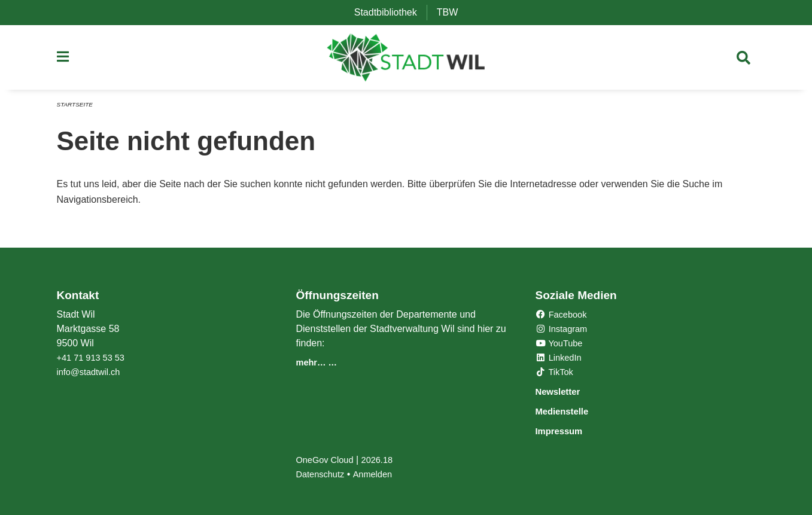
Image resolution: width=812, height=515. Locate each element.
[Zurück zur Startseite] (406, 60)
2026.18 (384, 460)
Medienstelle (569, 412)
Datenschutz (322, 474)
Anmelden (379, 474)
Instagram (564, 330)
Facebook (563, 316)
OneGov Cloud (327, 460)
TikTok (556, 374)
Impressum (565, 431)
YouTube (561, 345)
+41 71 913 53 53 (94, 359)
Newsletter (564, 393)
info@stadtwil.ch (92, 374)
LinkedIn (560, 359)
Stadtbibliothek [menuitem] (390, 12)
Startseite (77, 109)
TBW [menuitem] (452, 12)
